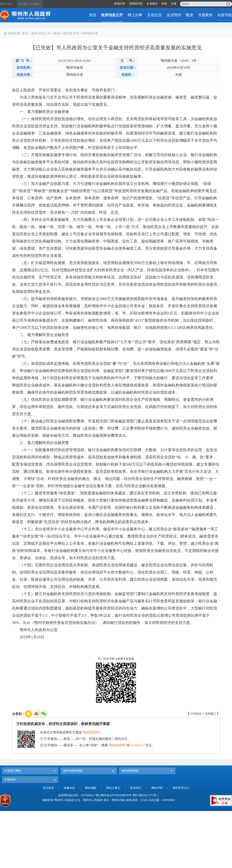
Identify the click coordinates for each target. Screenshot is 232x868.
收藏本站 (69, 788)
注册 (174, 4)
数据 (190, 15)
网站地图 (91, 788)
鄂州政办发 (90, 33)
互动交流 (154, 15)
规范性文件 (71, 33)
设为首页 (48, 788)
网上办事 (135, 15)
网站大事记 (113, 788)
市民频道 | (24, 4)
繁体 (2, 4)
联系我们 (136, 788)
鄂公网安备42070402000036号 (114, 795)
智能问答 (120, 4)
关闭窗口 (210, 714)
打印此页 (196, 714)
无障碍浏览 (136, 4)
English (9, 4)
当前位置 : (15, 33)
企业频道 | (35, 4)
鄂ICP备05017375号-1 (146, 795)
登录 (164, 4)
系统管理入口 (181, 788)
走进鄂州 (174, 15)
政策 (57, 33)
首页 (93, 15)
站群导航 (225, 15)
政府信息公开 (112, 15)
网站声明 (157, 788)
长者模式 (152, 4)
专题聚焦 (205, 15)
